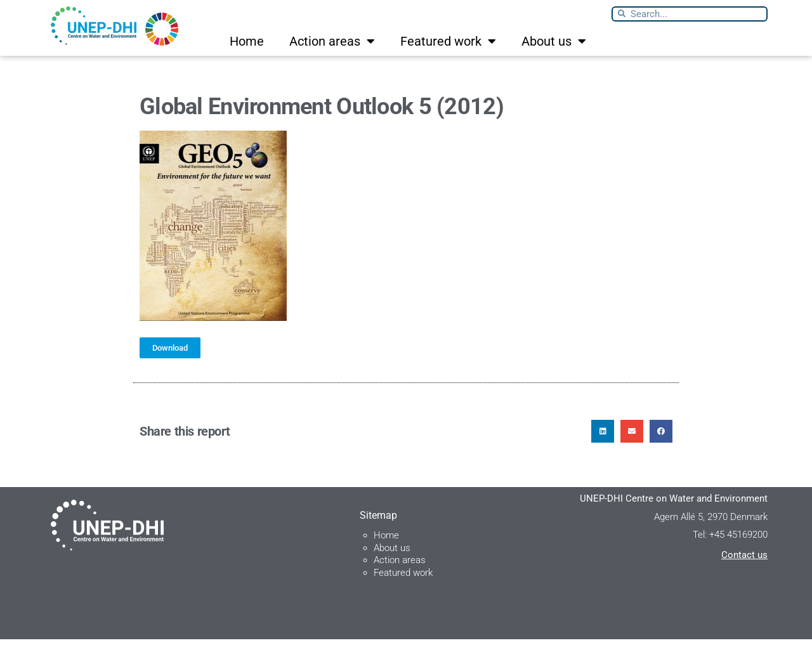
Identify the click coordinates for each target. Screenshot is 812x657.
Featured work (448, 41)
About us (554, 41)
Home (247, 41)
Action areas (332, 41)
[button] (603, 449)
